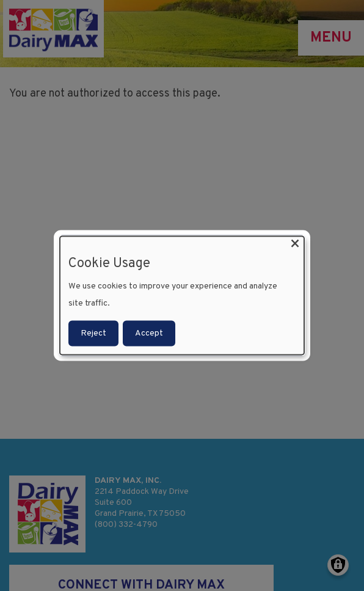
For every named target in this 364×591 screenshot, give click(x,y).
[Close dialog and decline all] (295, 244)
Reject (93, 333)
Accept (149, 333)
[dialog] (182, 295)
